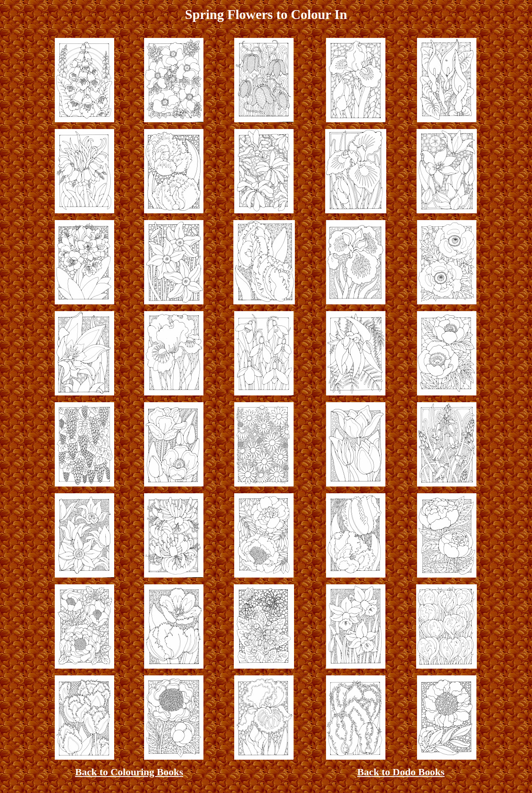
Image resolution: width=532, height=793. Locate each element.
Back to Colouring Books (129, 772)
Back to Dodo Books (401, 772)
